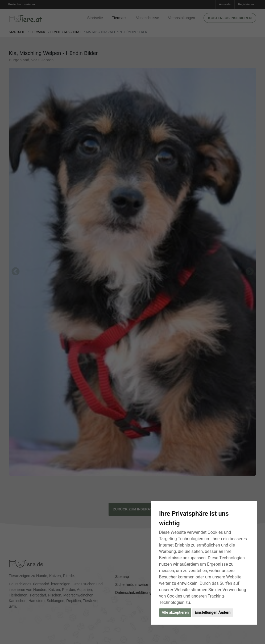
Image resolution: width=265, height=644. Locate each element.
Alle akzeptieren (175, 612)
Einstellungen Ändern (213, 612)
